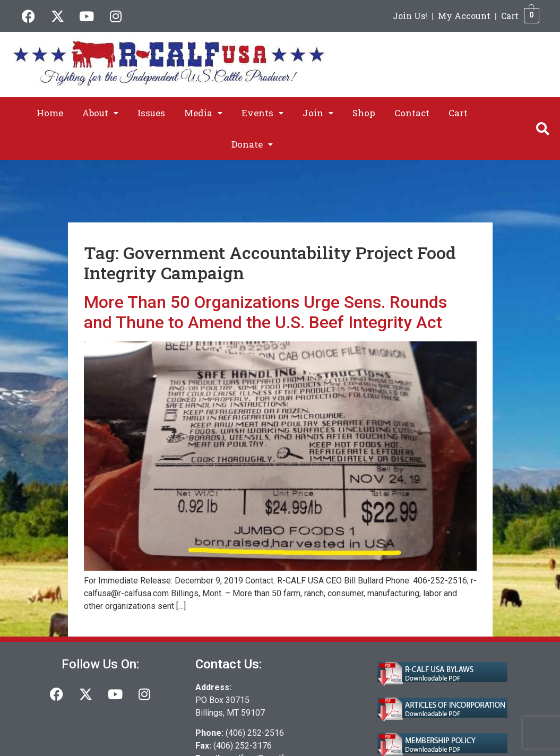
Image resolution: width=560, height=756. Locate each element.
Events (262, 113)
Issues (151, 113)
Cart (510, 16)
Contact (412, 113)
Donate (252, 144)
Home (50, 113)
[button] (100, 113)
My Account (464, 16)
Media (203, 113)
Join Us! (410, 16)
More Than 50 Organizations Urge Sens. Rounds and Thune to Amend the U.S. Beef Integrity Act (265, 312)
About (100, 113)
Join (318, 113)
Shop (364, 113)
